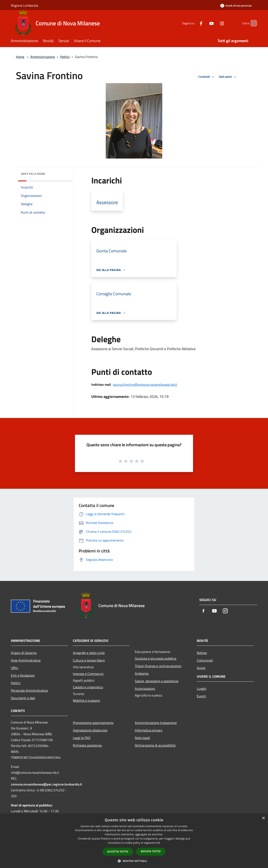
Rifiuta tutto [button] (151, 851)
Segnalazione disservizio (90, 730)
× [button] (263, 818)
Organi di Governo (24, 653)
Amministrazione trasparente (156, 723)
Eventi (201, 696)
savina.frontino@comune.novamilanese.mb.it (145, 384)
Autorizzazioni (145, 689)
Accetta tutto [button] (118, 852)
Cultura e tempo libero (89, 660)
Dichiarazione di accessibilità (155, 745)
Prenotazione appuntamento (93, 723)
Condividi (207, 77)
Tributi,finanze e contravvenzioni (158, 666)
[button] (134, 861)
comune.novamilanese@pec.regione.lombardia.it (46, 784)
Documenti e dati (23, 698)
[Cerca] (252, 23)
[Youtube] (204, 23)
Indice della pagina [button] (33, 174)
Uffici (15, 668)
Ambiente (142, 673)
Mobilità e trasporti (86, 700)
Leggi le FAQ (82, 738)
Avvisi (201, 668)
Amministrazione (43, 57)
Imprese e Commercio (88, 674)
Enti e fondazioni (23, 675)
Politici (65, 57)
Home (20, 57)
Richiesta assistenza (87, 745)
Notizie (202, 653)
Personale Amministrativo (29, 690)
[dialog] (134, 841)
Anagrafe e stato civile (89, 653)
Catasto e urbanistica (88, 687)
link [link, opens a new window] (158, 843)
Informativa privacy (149, 730)
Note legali (142, 738)
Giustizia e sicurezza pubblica (156, 658)
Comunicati (205, 660)
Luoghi (202, 689)
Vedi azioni (228, 77)
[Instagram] (215, 23)
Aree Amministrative (26, 660)
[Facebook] (194, 23)
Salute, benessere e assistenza (157, 681)
